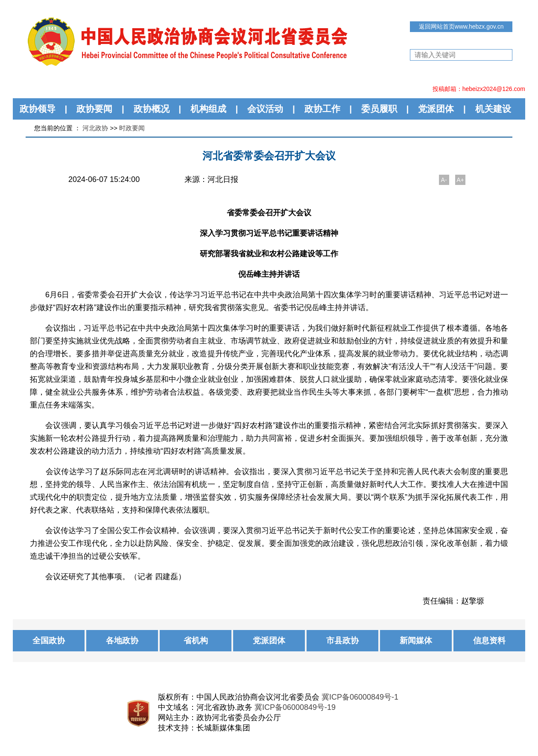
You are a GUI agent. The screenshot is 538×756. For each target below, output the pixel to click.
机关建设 (493, 109)
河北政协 (95, 128)
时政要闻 (132, 128)
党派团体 (436, 109)
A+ (460, 180)
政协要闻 (94, 109)
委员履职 (379, 109)
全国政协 (49, 640)
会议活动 (265, 109)
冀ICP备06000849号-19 (295, 707)
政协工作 (322, 109)
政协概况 (152, 109)
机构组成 (208, 109)
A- (444, 180)
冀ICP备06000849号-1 (360, 697)
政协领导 (38, 109)
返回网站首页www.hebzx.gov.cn (461, 26)
